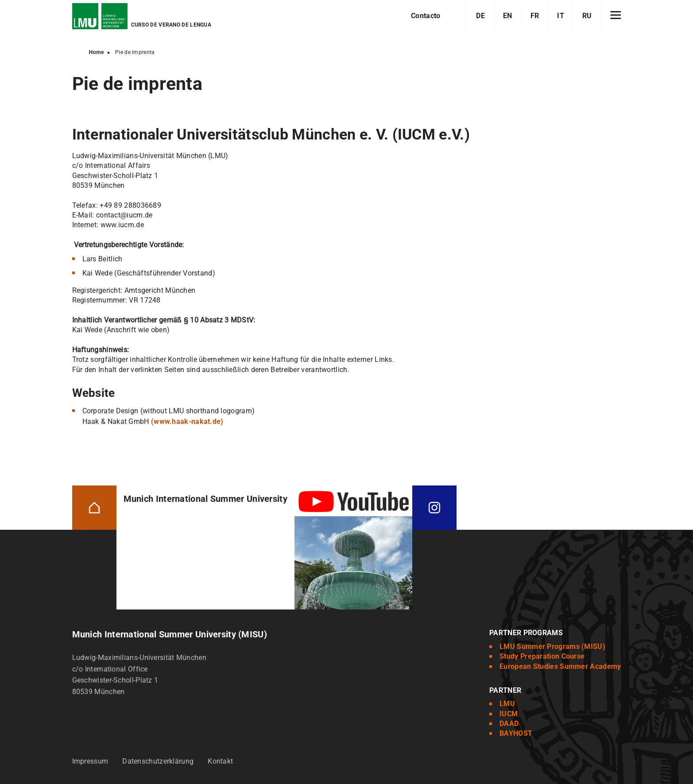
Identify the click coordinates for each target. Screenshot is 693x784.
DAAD (509, 724)
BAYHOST (516, 733)
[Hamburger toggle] (616, 16)
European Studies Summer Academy (560, 666)
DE (480, 16)
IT (561, 16)
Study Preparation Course (542, 656)
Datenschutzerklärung (158, 761)
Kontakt (220, 761)
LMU (507, 704)
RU (587, 16)
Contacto (426, 16)
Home (97, 52)
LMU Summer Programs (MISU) (552, 646)
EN (508, 16)
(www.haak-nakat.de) (187, 421)
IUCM (509, 714)
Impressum (90, 761)
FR (535, 16)
